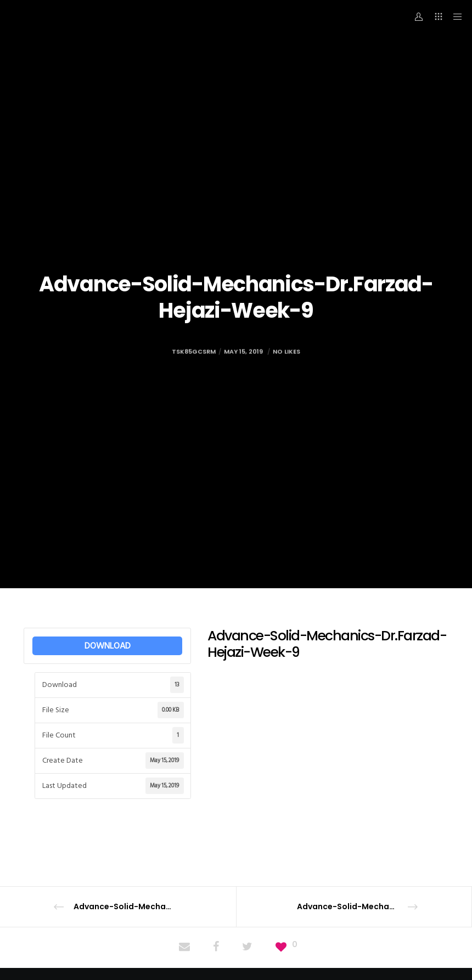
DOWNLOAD (108, 646)
